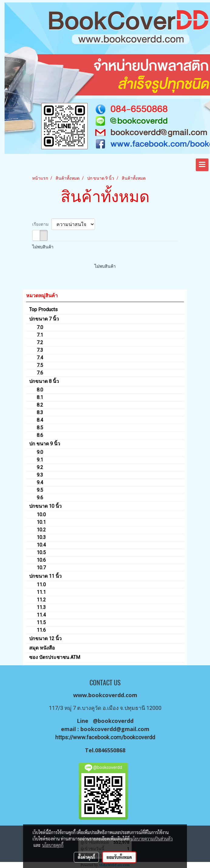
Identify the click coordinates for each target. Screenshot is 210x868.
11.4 (41, 615)
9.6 (40, 498)
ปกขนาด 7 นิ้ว (44, 319)
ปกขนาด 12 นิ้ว (45, 639)
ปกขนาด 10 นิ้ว (45, 506)
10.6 (41, 560)
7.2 (40, 343)
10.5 (41, 552)
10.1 (41, 522)
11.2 (41, 600)
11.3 (41, 607)
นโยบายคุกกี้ (53, 845)
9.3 (40, 475)
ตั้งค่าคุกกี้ (86, 857)
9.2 (40, 467)
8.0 (40, 390)
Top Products (43, 309)
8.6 (40, 435)
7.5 (40, 365)
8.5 (40, 428)
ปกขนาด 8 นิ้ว (44, 381)
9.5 (40, 490)
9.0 (40, 452)
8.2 (40, 405)
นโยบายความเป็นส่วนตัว (152, 839)
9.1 (40, 460)
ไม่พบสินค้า (43, 247)
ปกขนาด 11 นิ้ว (45, 576)
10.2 (41, 530)
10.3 (41, 537)
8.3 (40, 412)
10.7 (41, 568)
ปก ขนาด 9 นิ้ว (45, 444)
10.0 (41, 515)
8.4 (40, 420)
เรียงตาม (42, 224)
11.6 (41, 630)
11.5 (41, 622)
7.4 (40, 358)
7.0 (40, 327)
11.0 (41, 585)
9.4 (40, 482)
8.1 (40, 397)
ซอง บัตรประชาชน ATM (55, 657)
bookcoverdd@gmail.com (115, 729)
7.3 (40, 350)
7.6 (40, 373)
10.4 (41, 545)
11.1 (41, 592)
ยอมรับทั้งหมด (119, 857)
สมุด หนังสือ (42, 648)
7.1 (40, 335)
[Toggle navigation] (202, 165)
